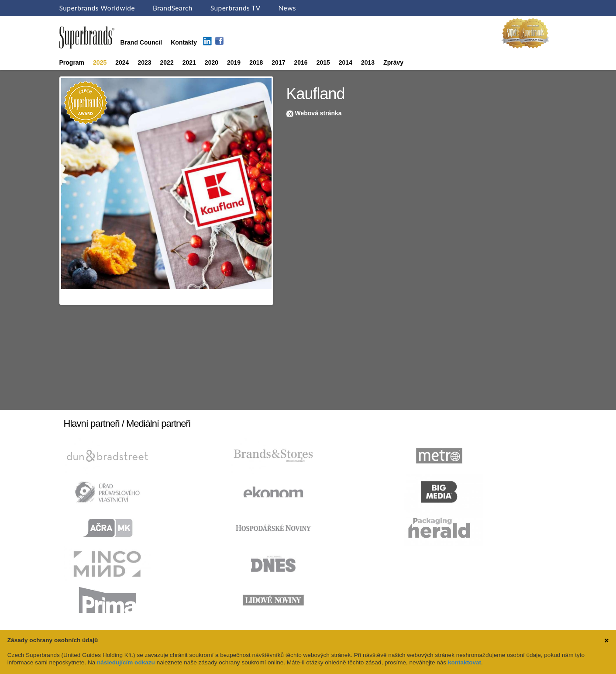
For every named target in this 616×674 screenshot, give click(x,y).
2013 (368, 62)
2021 (189, 62)
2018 (256, 62)
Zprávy (393, 62)
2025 (100, 62)
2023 (144, 62)
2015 (323, 62)
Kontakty (184, 42)
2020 (212, 62)
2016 (301, 62)
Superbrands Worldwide (97, 8)
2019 (234, 62)
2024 (122, 62)
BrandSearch (173, 8)
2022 (167, 62)
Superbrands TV (236, 8)
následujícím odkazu (126, 662)
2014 (346, 62)
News (287, 8)
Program (72, 62)
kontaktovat (465, 662)
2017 (278, 62)
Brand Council (141, 42)
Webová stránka (318, 113)
